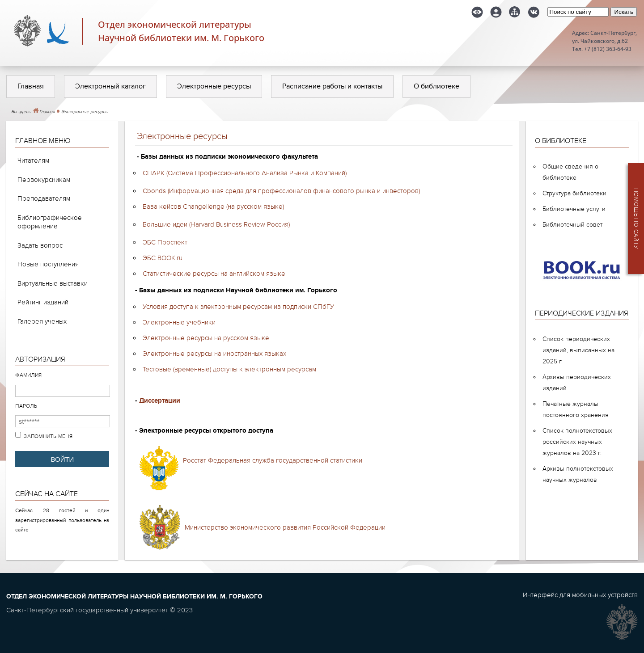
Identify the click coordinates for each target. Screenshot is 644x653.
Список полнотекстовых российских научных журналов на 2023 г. (577, 442)
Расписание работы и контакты (332, 86)
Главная (31, 86)
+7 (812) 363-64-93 (608, 49)
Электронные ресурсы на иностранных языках (214, 354)
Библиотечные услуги (574, 209)
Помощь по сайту (636, 219)
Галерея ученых (42, 321)
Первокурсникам (44, 180)
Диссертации (160, 401)
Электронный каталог (110, 86)
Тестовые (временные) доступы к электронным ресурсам (229, 369)
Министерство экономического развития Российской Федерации (285, 527)
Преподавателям (44, 198)
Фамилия (28, 375)
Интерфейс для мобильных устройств (580, 595)
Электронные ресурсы (214, 86)
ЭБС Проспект (165, 242)
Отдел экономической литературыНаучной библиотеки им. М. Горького (181, 31)
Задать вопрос (40, 245)
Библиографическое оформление (50, 222)
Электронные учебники (179, 322)
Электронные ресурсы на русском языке (206, 338)
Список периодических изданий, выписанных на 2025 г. (578, 350)
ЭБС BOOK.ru (163, 258)
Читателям (33, 160)
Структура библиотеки (574, 193)
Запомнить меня (48, 436)
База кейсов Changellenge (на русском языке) (213, 206)
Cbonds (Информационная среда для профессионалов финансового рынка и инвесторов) (281, 191)
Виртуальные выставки (53, 283)
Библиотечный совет (572, 225)
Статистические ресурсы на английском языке (214, 274)
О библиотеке (436, 86)
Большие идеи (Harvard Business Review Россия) (216, 224)
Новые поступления (48, 264)
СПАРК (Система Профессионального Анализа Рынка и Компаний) (245, 173)
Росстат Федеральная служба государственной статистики (273, 460)
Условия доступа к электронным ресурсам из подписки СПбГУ (238, 307)
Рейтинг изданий (43, 302)
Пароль (26, 406)
